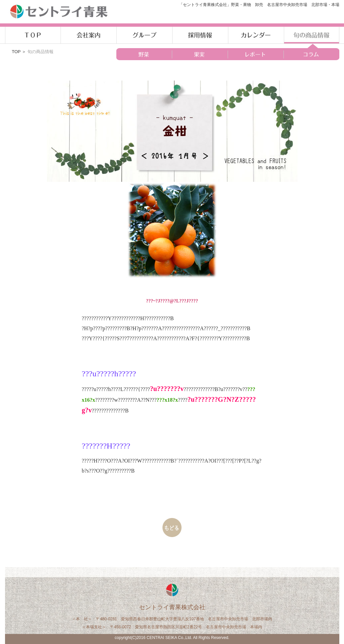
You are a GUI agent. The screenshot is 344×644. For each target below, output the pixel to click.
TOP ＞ (19, 52)
